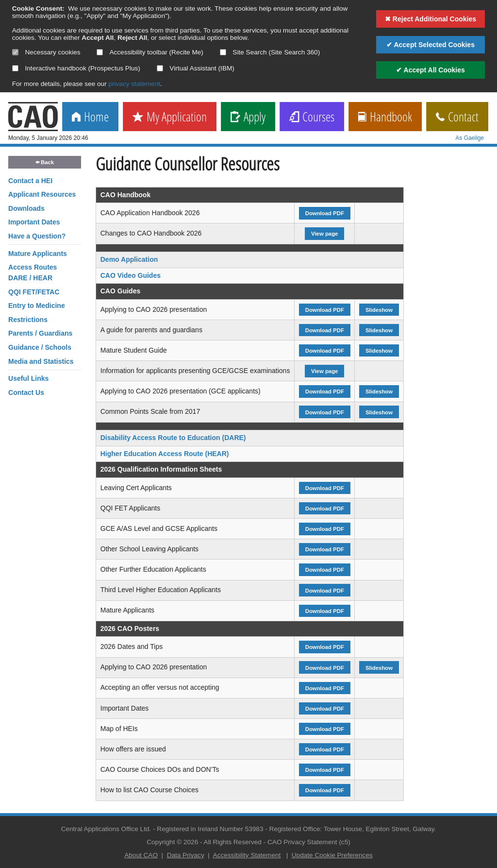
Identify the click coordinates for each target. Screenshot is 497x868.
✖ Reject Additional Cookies (431, 19)
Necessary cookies (46, 52)
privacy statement (134, 84)
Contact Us (26, 392)
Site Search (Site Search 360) (270, 52)
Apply (248, 117)
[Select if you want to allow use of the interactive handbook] (15, 68)
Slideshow (379, 310)
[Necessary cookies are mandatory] (15, 52)
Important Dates (34, 222)
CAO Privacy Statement (302, 842)
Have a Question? (37, 236)
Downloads (26, 208)
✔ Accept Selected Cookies (431, 45)
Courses (312, 117)
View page (324, 234)
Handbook (385, 117)
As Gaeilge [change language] (470, 138)
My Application (170, 117)
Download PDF (325, 213)
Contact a (30, 181)
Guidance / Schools (40, 347)
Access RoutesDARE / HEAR (33, 272)
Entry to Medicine (37, 306)
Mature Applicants (38, 254)
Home (90, 117)
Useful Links (28, 378)
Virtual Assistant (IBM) (196, 68)
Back (45, 162)
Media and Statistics (41, 361)
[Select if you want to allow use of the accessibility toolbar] (100, 52)
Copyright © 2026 (172, 842)
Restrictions (28, 320)
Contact (457, 117)
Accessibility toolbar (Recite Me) (150, 52)
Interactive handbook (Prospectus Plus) (76, 68)
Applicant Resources (42, 194)
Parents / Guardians (40, 333)
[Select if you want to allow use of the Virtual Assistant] (160, 68)
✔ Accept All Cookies (431, 70)
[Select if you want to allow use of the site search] (223, 52)
